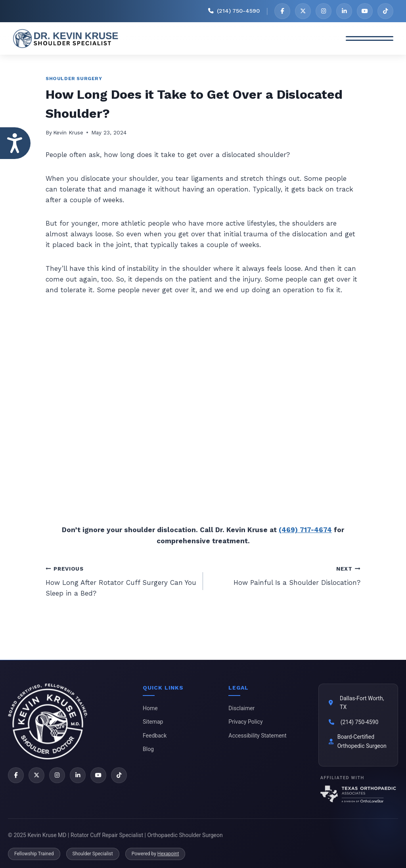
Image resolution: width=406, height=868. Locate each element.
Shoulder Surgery (74, 79)
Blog (148, 749)
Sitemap (153, 722)
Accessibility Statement (257, 736)
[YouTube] (365, 11)
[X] (303, 11)
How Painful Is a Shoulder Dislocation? (285, 575)
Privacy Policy (245, 722)
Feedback (155, 736)
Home (150, 708)
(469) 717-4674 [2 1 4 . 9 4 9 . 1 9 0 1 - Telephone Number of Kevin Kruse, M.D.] (305, 530)
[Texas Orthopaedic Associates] (358, 794)
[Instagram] (324, 11)
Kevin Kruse (68, 132)
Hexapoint (168, 854)
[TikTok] (385, 11)
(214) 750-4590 (360, 722)
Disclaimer (241, 708)
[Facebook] (282, 11)
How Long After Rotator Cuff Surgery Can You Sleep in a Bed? (121, 580)
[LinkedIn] (344, 11)
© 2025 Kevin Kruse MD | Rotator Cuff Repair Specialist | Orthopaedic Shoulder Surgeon (115, 835)
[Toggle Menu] (370, 38)
